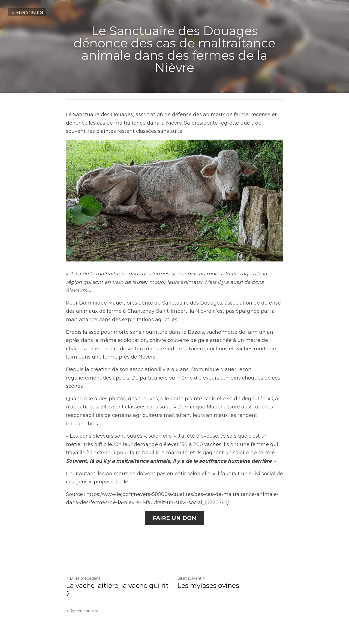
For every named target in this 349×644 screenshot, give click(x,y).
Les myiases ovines (208, 586)
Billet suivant (191, 578)
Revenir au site (27, 12)
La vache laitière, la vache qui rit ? (117, 590)
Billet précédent (83, 578)
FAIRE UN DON (174, 518)
